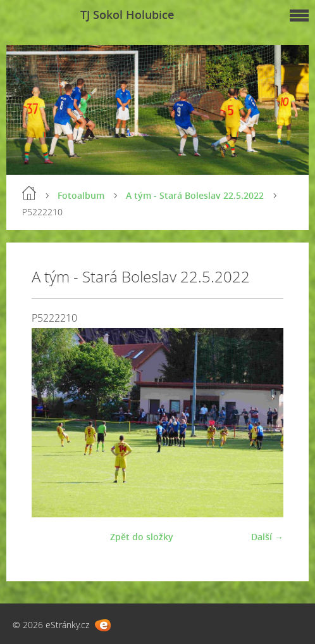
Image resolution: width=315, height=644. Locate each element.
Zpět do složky (142, 537)
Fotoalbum (81, 195)
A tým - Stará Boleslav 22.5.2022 (195, 195)
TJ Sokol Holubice (127, 15)
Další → (267, 537)
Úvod (29, 193)
